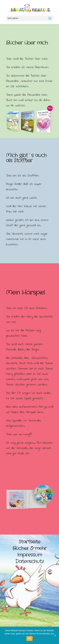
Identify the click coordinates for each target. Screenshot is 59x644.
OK (29, 638)
